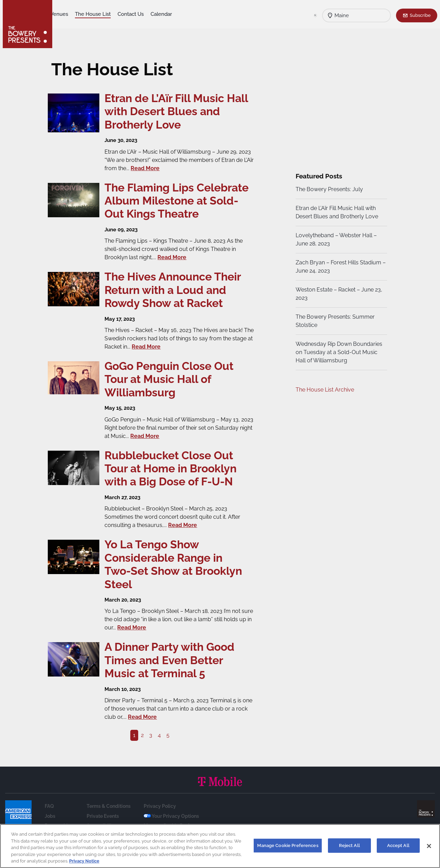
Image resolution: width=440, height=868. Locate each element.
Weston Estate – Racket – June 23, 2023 (338, 294)
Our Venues (96, 14)
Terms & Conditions (109, 819)
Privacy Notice (84, 861)
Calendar (203, 14)
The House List (134, 14)
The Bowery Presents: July (329, 189)
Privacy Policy (160, 819)
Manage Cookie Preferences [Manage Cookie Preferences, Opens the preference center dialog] (288, 845)
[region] (220, 846)
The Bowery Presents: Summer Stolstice (334, 321)
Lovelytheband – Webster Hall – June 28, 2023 (335, 239)
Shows (67, 14)
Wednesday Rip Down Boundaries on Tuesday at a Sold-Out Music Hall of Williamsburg (338, 352)
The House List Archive (324, 390)
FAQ (49, 819)
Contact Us (172, 14)
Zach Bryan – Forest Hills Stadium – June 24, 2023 (338, 267)
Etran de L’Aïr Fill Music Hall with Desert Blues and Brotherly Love (336, 212)
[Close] (429, 846)
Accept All (398, 845)
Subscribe (420, 15)
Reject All (349, 845)
